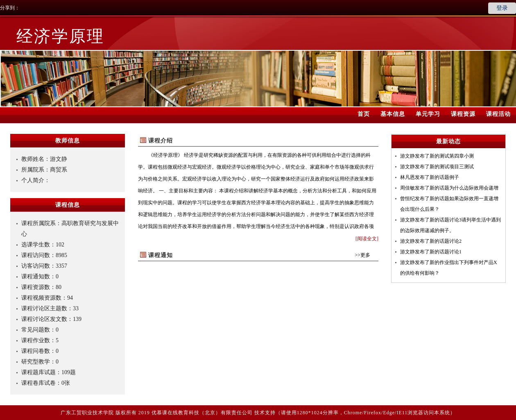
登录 (502, 8)
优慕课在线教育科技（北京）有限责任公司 (202, 413)
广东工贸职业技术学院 (87, 413)
